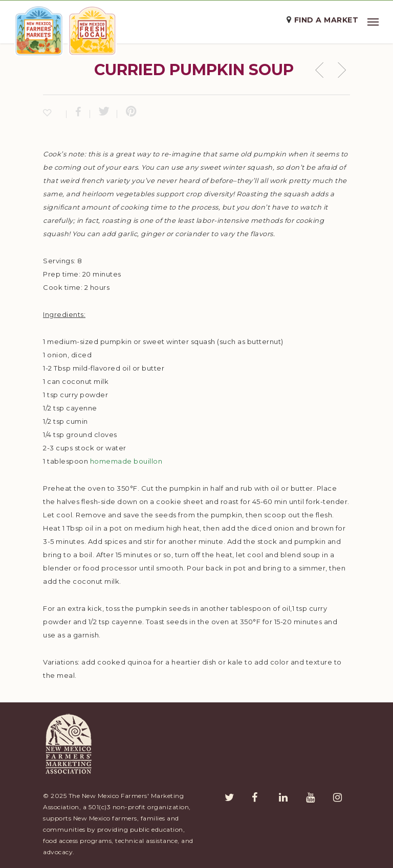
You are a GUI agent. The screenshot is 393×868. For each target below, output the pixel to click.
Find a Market (326, 20)
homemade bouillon (126, 461)
